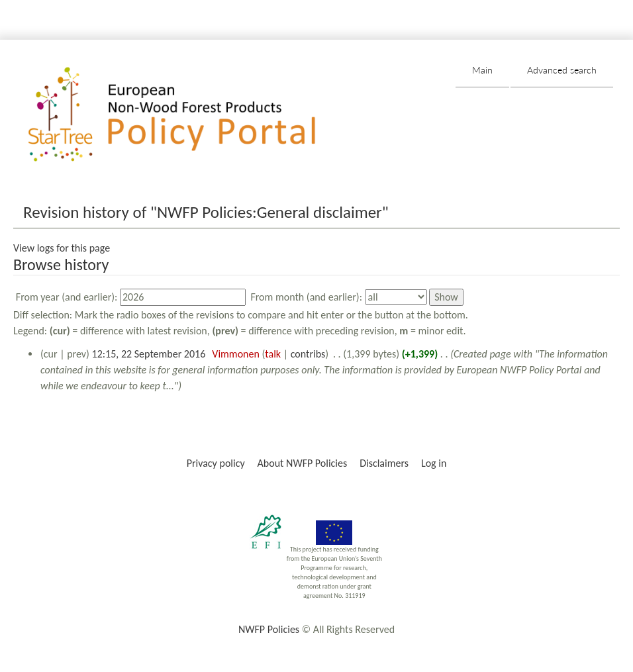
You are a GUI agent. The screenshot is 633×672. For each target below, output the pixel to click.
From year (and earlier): (67, 297)
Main (482, 70)
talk (273, 354)
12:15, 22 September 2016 (149, 354)
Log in (434, 463)
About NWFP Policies (303, 463)
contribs (308, 354)
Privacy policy (216, 463)
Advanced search (562, 70)
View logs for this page (62, 248)
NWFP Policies (269, 629)
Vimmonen (236, 354)
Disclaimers (384, 463)
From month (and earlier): (306, 297)
